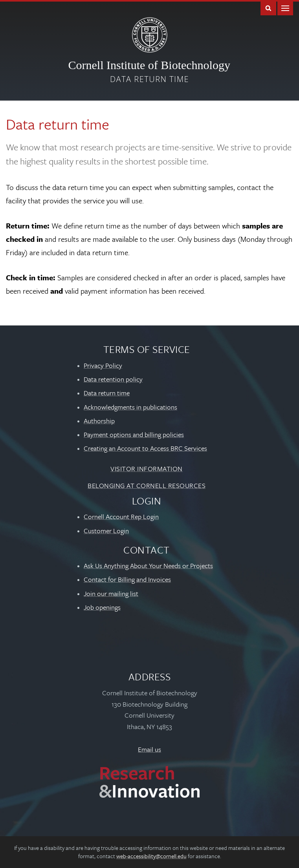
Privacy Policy (103, 365)
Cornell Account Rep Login (121, 516)
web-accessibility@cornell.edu (151, 856)
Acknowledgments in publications (130, 407)
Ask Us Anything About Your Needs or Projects (148, 566)
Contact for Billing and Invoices (127, 579)
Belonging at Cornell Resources (147, 485)
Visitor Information (147, 469)
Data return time (149, 79)
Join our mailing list (111, 593)
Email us (149, 749)
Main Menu (285, 8)
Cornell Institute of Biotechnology (149, 65)
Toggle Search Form (268, 8)
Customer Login (106, 531)
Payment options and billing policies (134, 434)
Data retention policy (113, 379)
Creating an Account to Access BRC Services (145, 448)
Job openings (102, 607)
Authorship (99, 421)
